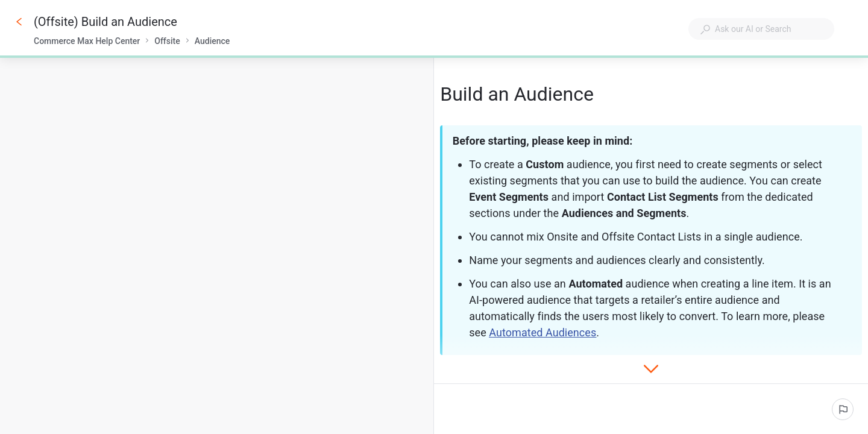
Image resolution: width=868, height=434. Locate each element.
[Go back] (19, 22)
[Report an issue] (843, 409)
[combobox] (761, 29)
